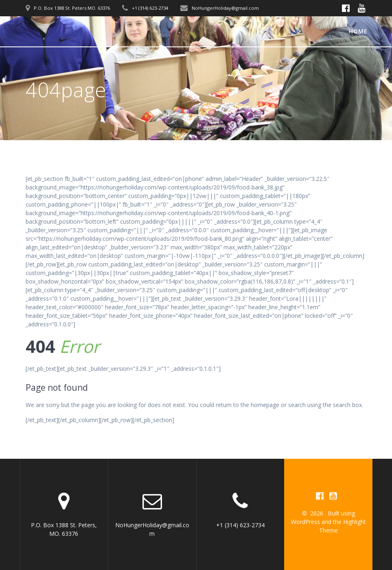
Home (358, 31)
